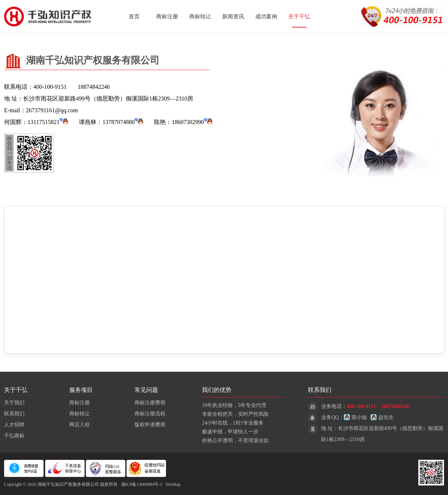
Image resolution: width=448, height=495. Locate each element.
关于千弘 (299, 17)
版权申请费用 (150, 425)
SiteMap (173, 484)
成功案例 (266, 17)
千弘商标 (14, 436)
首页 (134, 17)
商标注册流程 (150, 414)
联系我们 (14, 414)
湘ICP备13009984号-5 (142, 484)
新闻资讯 (233, 17)
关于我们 (14, 403)
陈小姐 (355, 417)
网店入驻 (80, 425)
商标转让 (200, 17)
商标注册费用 (150, 403)
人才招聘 (14, 425)
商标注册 (167, 17)
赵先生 (382, 417)
